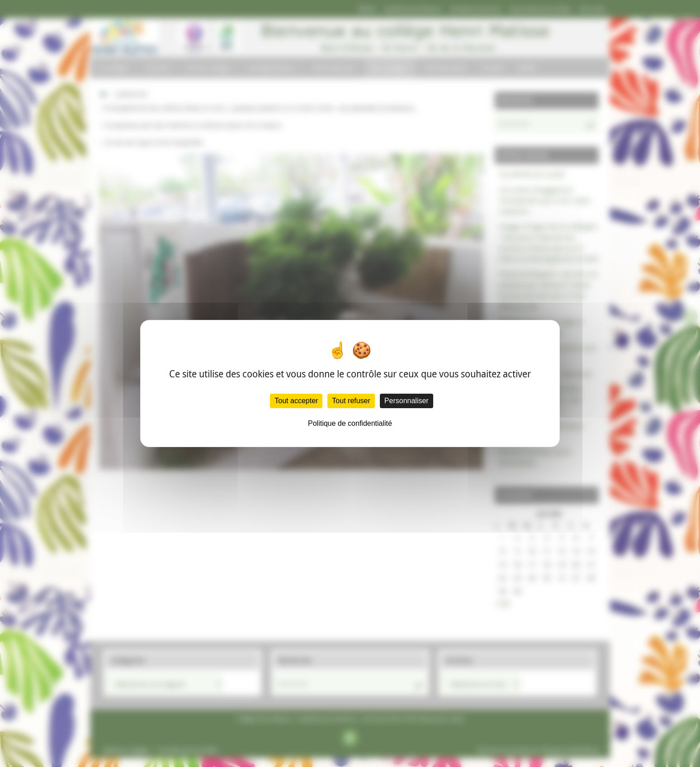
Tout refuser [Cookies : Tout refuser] (351, 401)
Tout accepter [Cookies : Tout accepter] (296, 401)
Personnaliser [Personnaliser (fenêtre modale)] (407, 401)
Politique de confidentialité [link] (350, 423)
